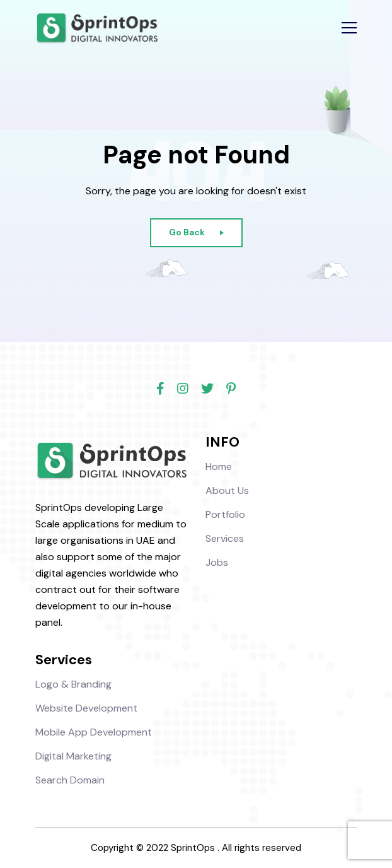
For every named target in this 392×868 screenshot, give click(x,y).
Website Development (86, 708)
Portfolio (225, 514)
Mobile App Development (94, 732)
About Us (227, 490)
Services (225, 538)
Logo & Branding (73, 684)
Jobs (217, 562)
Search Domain (70, 780)
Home (219, 466)
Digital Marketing (73, 756)
